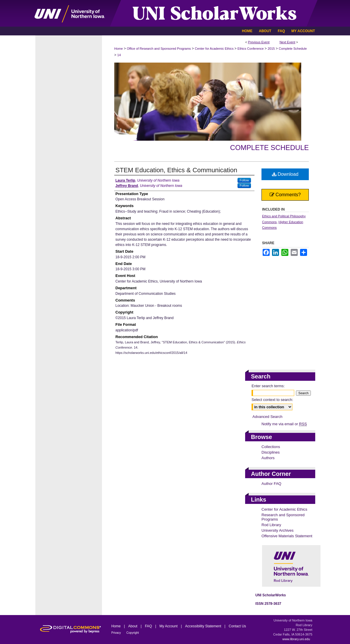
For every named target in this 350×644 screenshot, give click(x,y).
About (133, 626)
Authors (268, 458)
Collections (271, 447)
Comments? (285, 195)
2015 (272, 49)
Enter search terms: (268, 386)
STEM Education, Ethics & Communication (176, 170)
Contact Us (237, 626)
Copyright (133, 633)
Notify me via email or (284, 424)
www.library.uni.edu (296, 639)
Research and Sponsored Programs (283, 517)
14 (119, 55)
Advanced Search (267, 417)
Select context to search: (272, 400)
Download (285, 174)
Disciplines (271, 452)
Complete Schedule (293, 49)
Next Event (287, 42)
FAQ (149, 626)
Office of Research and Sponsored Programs (159, 49)
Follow (244, 180)
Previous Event (259, 42)
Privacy (117, 633)
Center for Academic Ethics (215, 49)
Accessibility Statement (204, 626)
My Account (169, 626)
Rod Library (271, 525)
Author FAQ (271, 484)
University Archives (278, 530)
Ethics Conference (251, 49)
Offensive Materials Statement (287, 536)
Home (118, 49)
